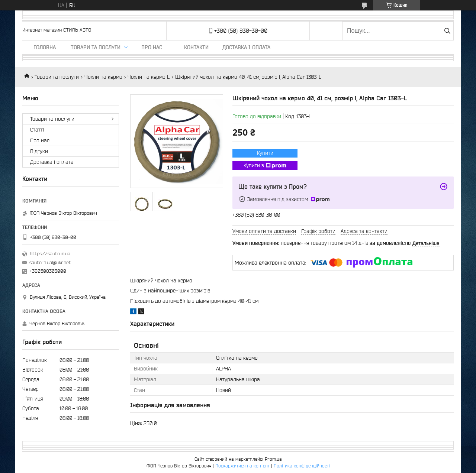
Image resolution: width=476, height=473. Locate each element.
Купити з (265, 166)
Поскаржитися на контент (242, 466)
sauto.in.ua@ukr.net (50, 263)
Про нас (152, 47)
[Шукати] (447, 31)
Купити (265, 153)
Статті (37, 130)
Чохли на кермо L (149, 77)
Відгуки (39, 151)
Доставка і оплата (246, 47)
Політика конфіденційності (302, 466)
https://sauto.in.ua (50, 254)
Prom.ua (273, 459)
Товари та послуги (96, 47)
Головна (45, 47)
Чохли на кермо (103, 77)
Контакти (196, 47)
